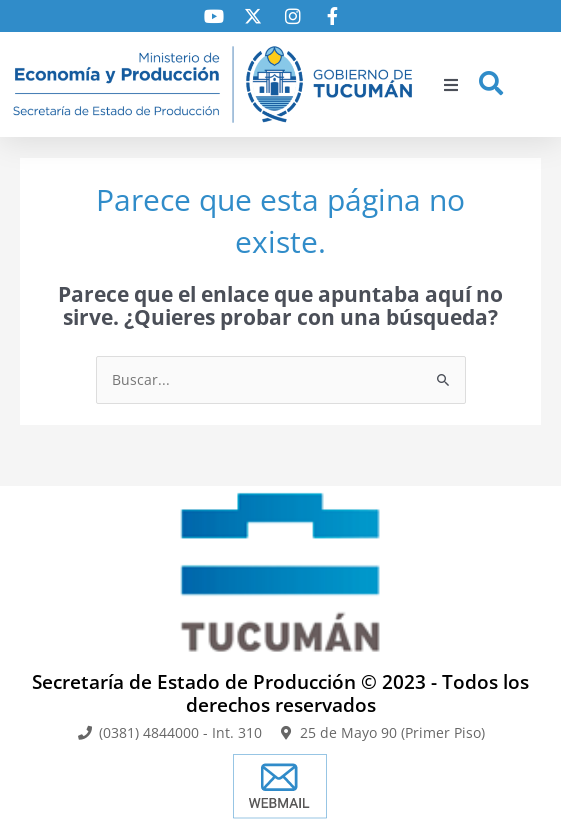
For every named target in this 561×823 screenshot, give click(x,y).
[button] (451, 85)
